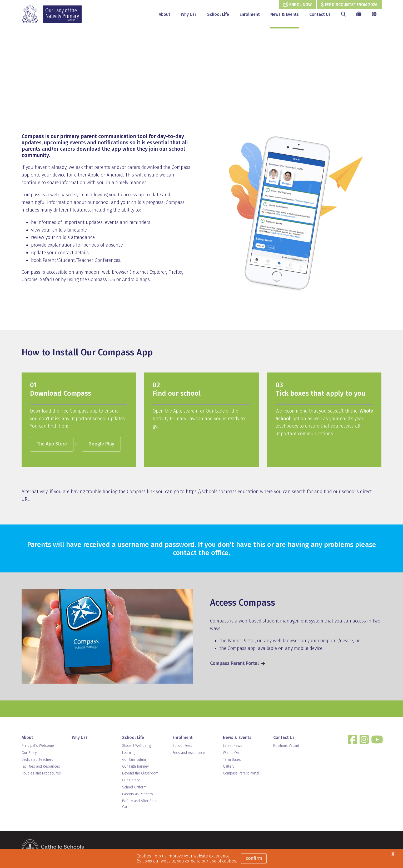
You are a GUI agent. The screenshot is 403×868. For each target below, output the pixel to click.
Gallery (229, 767)
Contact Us (320, 14)
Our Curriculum (134, 760)
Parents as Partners (138, 795)
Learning (129, 753)
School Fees (182, 746)
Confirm (254, 858)
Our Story (29, 753)
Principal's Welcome (38, 746)
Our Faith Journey (135, 767)
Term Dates (232, 760)
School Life (218, 14)
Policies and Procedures (41, 774)
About (165, 14)
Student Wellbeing (137, 746)
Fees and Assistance (189, 753)
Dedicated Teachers (37, 760)
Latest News (233, 746)
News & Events (285, 14)
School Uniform (134, 788)
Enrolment (250, 14)
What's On (231, 753)
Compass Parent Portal (234, 664)
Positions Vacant (286, 746)
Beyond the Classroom (140, 774)
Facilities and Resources (41, 767)
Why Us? (189, 14)
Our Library (131, 781)
